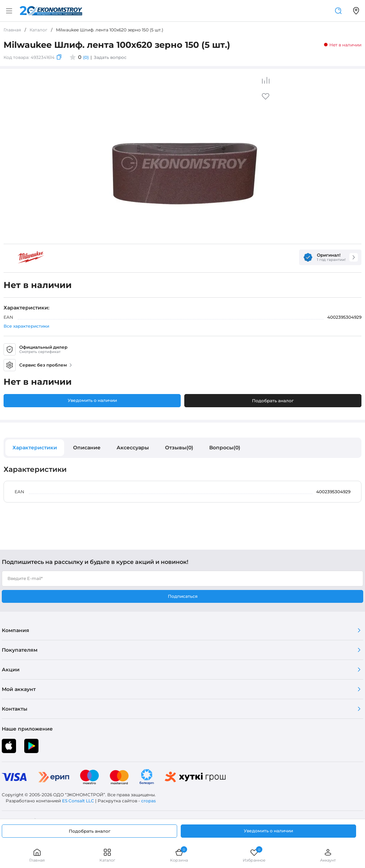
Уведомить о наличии (92, 400)
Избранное (254, 855)
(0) (86, 57)
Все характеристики (26, 326)
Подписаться (183, 596)
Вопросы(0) (225, 448)
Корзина (179, 855)
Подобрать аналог (273, 401)
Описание (87, 448)
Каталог (107, 855)
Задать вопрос (110, 57)
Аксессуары (133, 448)
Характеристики (35, 448)
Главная (37, 855)
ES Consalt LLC (78, 801)
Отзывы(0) (179, 448)
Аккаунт (328, 855)
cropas (148, 801)
